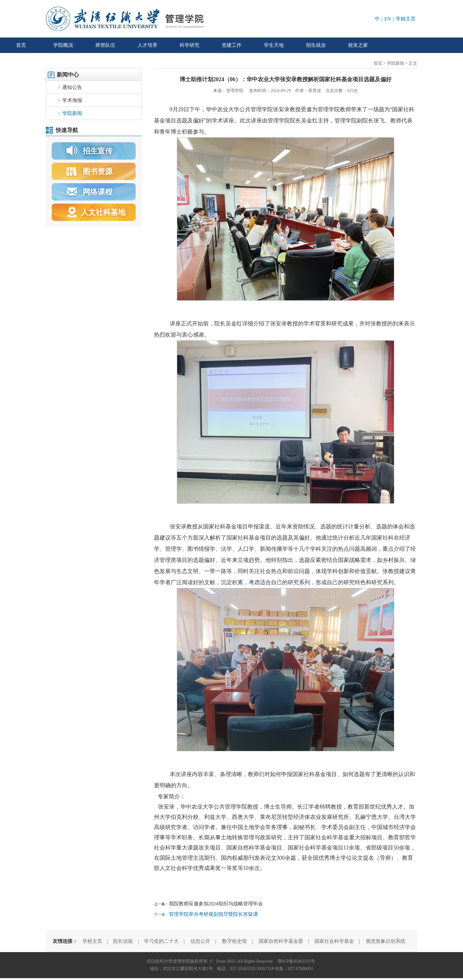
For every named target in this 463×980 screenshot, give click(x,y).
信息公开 (200, 941)
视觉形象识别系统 (386, 941)
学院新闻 (70, 113)
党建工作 (232, 45)
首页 (21, 45)
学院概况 (63, 45)
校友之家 (358, 45)
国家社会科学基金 (334, 941)
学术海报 (70, 100)
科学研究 (190, 45)
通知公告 (70, 87)
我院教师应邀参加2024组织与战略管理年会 (216, 904)
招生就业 (316, 45)
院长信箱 (123, 941)
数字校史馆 (234, 941)
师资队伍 (105, 45)
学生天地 (274, 45)
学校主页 (406, 19)
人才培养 (147, 45)
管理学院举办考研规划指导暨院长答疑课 (213, 914)
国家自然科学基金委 (281, 941)
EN (388, 19)
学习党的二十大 (161, 941)
